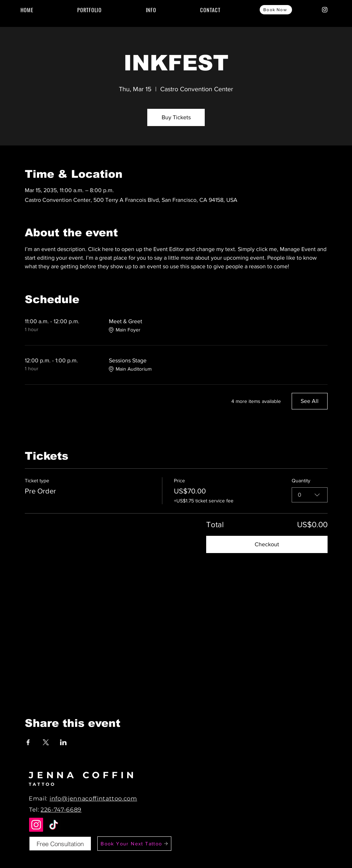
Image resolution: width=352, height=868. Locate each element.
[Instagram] (325, 10)
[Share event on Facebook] (28, 742)
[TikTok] (54, 825)
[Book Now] (276, 10)
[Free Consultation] (60, 844)
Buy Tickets (176, 117)
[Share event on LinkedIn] (63, 742)
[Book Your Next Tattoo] (134, 844)
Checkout (267, 544)
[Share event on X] (46, 742)
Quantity (301, 481)
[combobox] (310, 495)
